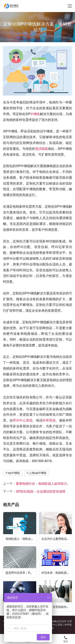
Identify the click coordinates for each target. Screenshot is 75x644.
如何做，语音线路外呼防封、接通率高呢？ (57, 607)
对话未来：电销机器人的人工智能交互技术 (57, 573)
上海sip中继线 (38, 473)
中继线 (35, 114)
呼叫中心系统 (23, 420)
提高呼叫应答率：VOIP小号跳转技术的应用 (21, 573)
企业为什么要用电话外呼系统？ (57, 539)
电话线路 (42, 149)
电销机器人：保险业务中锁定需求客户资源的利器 (21, 539)
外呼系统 (49, 420)
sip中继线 (14, 473)
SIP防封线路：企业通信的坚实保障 (41, 491)
